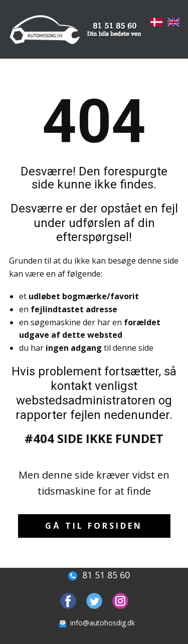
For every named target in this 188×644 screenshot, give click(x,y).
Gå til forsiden (94, 526)
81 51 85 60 (94, 575)
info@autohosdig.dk (95, 623)
